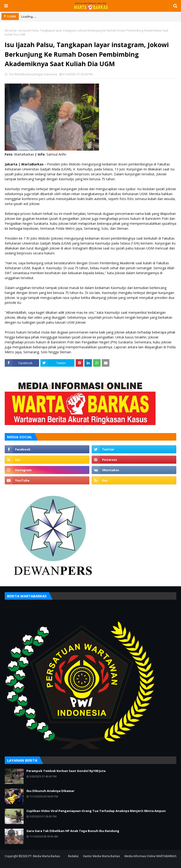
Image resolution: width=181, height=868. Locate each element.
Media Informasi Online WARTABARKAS (150, 856)
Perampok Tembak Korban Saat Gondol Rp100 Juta (66, 771)
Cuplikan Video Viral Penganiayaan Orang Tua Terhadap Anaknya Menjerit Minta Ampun (96, 811)
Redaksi (73, 856)
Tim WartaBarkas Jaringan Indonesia (33, 74)
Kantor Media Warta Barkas (101, 856)
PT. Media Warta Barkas (44, 856)
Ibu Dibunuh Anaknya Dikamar (50, 791)
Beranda (10, 30)
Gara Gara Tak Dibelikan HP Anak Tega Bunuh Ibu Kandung (73, 831)
